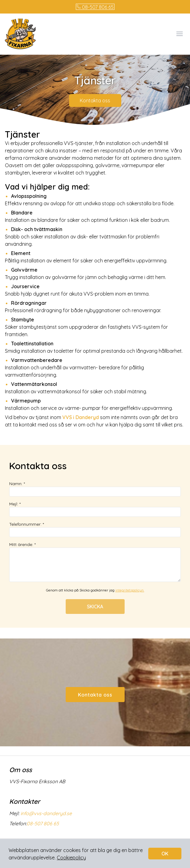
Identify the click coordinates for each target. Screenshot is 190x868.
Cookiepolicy (71, 858)
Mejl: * (95, 509)
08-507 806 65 (95, 7)
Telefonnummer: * (95, 529)
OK (165, 854)
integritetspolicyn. (130, 590)
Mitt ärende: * (95, 562)
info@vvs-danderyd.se (46, 813)
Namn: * (95, 489)
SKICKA (95, 607)
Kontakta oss (95, 100)
